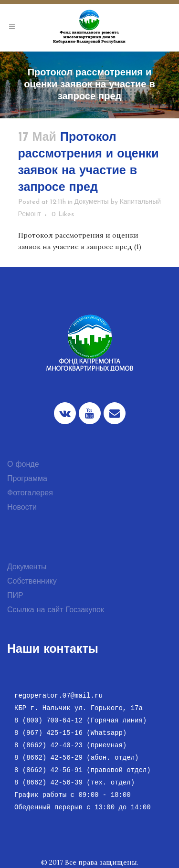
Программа (27, 479)
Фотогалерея (30, 493)
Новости (22, 508)
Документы (92, 202)
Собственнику (32, 582)
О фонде (23, 465)
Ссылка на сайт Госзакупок (56, 610)
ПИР (15, 596)
